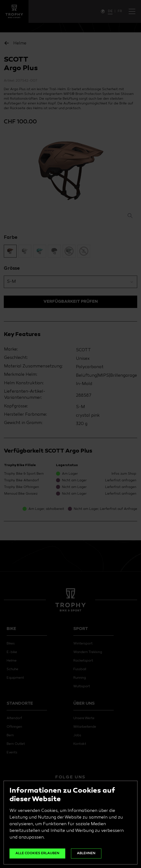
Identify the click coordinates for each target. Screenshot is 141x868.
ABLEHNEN (86, 853)
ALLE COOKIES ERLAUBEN (37, 853)
